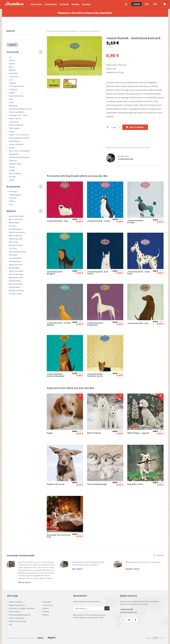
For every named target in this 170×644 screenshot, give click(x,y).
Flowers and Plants (16, 112)
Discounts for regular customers (22, 608)
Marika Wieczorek (16, 278)
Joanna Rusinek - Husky (99, 221)
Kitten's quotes (15, 118)
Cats (11, 80)
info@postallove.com (129, 612)
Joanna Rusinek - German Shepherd (55, 375)
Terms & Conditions (17, 618)
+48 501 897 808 (126, 609)
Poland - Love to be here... (19, 135)
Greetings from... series (18, 115)
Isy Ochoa (13, 248)
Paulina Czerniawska (17, 232)
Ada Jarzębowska (16, 274)
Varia (11, 204)
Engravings (13, 106)
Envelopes (13, 191)
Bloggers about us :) (17, 605)
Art (10, 57)
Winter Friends (94, 433)
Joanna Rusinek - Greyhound (95, 324)
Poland (12, 131)
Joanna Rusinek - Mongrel (55, 273)
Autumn (12, 64)
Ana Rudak (13, 255)
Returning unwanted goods (20, 615)
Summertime (14, 154)
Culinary (12, 93)
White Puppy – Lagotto (138, 433)
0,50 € (80, 433)
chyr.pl (159, 638)
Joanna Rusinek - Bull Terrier (98, 273)
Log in (136, 4)
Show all (159, 555)
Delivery (86, 4)
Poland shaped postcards (19, 138)
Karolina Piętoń (15, 281)
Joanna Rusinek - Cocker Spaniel (59, 324)
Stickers (12, 201)
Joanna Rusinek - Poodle (136, 221)
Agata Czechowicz (16, 271)
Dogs (11, 99)
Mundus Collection (16, 125)
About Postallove (16, 602)
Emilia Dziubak (15, 287)
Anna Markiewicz (16, 229)
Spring (11, 148)
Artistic (12, 60)
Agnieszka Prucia (16, 265)
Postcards (36, 4)
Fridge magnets (15, 195)
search (12, 45)
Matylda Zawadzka (16, 290)
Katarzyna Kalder (16, 284)
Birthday (12, 70)
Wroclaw (12, 177)
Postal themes (15, 141)
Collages (12, 83)
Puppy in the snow (56, 484)
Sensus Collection (16, 144)
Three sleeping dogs (97, 484)
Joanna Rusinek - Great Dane (139, 273)
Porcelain (13, 198)
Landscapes (14, 122)
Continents (13, 89)
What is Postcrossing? (18, 621)
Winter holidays (15, 173)
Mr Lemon (13, 226)
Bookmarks (13, 73)
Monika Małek (14, 268)
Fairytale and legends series (20, 109)
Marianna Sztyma (16, 245)
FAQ (10, 624)
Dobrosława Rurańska (18, 252)
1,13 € (75, 219)
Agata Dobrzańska (16, 216)
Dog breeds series (16, 96)
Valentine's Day (15, 164)
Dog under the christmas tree (59, 536)
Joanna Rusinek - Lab (138, 323)
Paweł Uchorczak (16, 239)
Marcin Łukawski (15, 235)
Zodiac (12, 180)
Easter (11, 102)
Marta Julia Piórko (16, 219)
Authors (64, 4)
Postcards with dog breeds (66, 31)
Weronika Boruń (15, 261)
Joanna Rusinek (15, 258)
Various (12, 167)
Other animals (14, 128)
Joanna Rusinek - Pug (57, 221)
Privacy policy (14, 612)
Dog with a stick (135, 484)
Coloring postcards (17, 86)
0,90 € (80, 221)
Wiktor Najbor (14, 223)
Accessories (51, 4)
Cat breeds (13, 76)
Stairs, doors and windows (20, 151)
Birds (11, 67)
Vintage (12, 170)
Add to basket (135, 127)
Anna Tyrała (13, 242)
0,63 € (75, 431)
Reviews (75, 4)
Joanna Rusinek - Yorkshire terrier (95, 375)
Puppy (50, 433)
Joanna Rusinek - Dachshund (89, 31)
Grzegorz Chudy (15, 294)
